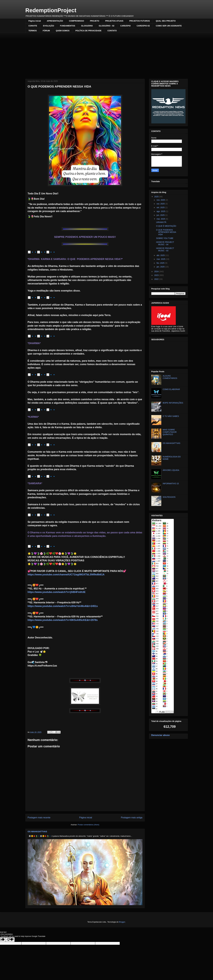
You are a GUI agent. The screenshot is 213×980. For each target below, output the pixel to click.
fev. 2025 (161, 263)
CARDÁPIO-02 (143, 26)
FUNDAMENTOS (68, 26)
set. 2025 (161, 207)
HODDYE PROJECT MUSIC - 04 (165, 243)
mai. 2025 (161, 219)
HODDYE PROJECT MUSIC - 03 (165, 249)
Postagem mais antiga (132, 818)
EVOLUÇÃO (49, 26)
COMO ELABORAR (171, 389)
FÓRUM (46, 31)
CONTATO (112, 31)
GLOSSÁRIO (87, 26)
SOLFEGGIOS (169, 497)
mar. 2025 (161, 259)
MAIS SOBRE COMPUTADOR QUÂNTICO (170, 432)
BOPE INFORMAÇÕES (173, 403)
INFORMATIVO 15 (171, 484)
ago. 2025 (161, 211)
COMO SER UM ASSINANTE (169, 26)
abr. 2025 (161, 255)
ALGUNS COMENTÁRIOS (170, 377)
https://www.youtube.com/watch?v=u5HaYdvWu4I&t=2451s (63, 606)
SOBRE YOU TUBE (165, 238)
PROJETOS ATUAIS (114, 21)
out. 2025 (161, 204)
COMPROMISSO (76, 21)
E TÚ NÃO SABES (171, 416)
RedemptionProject (51, 10)
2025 (157, 197)
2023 (157, 275)
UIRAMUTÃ (161, 222)
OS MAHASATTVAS (37, 831)
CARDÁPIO (126, 26)
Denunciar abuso (161, 735)
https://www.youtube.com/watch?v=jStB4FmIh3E (57, 592)
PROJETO (95, 21)
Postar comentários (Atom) (88, 825)
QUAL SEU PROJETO (166, 21)
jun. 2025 (161, 215)
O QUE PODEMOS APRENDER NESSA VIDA (166, 232)
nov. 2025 (161, 200)
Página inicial (35, 21)
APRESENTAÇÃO (55, 21)
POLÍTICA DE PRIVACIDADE (88, 31)
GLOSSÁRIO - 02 (107, 26)
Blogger (122, 922)
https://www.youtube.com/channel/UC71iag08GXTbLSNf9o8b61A (66, 575)
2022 (157, 279)
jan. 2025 (161, 267)
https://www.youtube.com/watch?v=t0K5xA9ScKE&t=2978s (63, 620)
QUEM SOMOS (63, 31)
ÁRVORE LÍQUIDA (171, 470)
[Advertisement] (107, 54)
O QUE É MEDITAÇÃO (166, 226)
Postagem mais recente (39, 818)
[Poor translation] (10, 940)
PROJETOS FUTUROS (140, 21)
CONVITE (33, 26)
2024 (157, 271)
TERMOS (33, 31)
